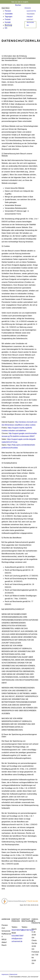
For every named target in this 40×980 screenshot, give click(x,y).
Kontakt (8, 22)
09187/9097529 (18, 930)
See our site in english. (20, 2)
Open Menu (6, 8)
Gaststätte (9, 14)
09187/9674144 (28, 930)
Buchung (8, 25)
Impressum (5, 974)
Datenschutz (13, 974)
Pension (8, 11)
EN (6, 28)
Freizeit (8, 19)
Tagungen (9, 17)
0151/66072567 (18, 936)
